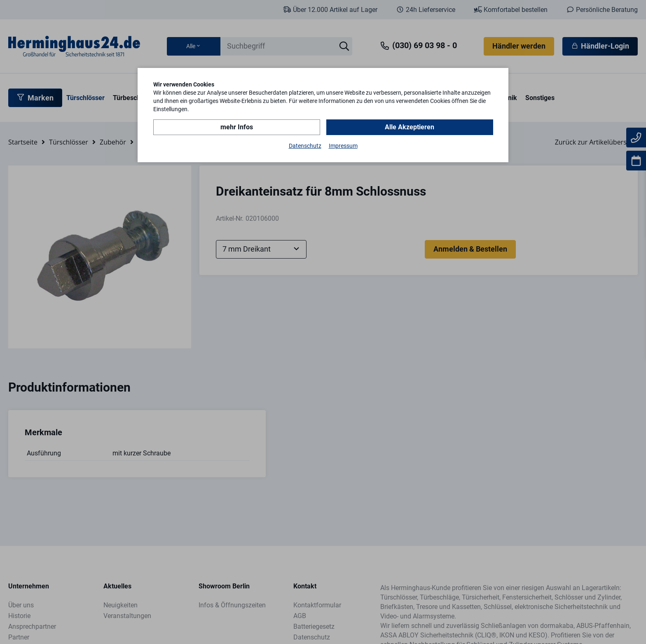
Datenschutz (305, 146)
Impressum (343, 146)
